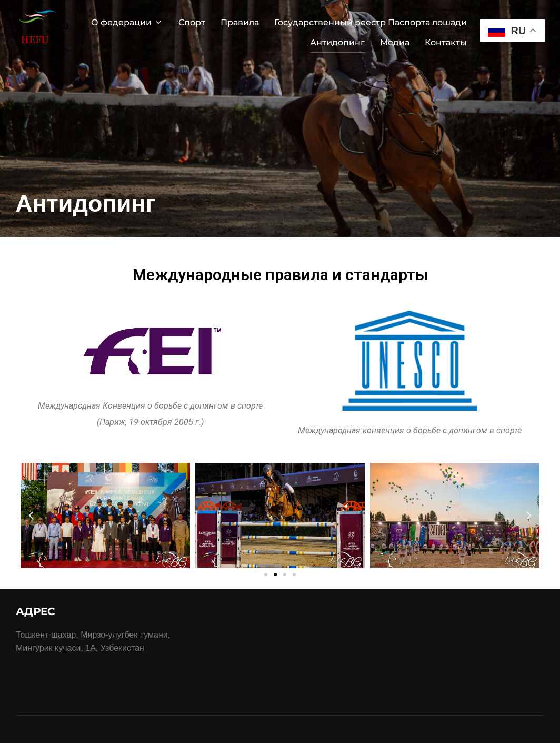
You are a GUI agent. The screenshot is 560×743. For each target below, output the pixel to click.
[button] (266, 574)
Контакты (446, 42)
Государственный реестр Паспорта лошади (371, 22)
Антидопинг (337, 42)
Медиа (395, 42)
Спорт (192, 22)
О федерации (127, 22)
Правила (240, 22)
